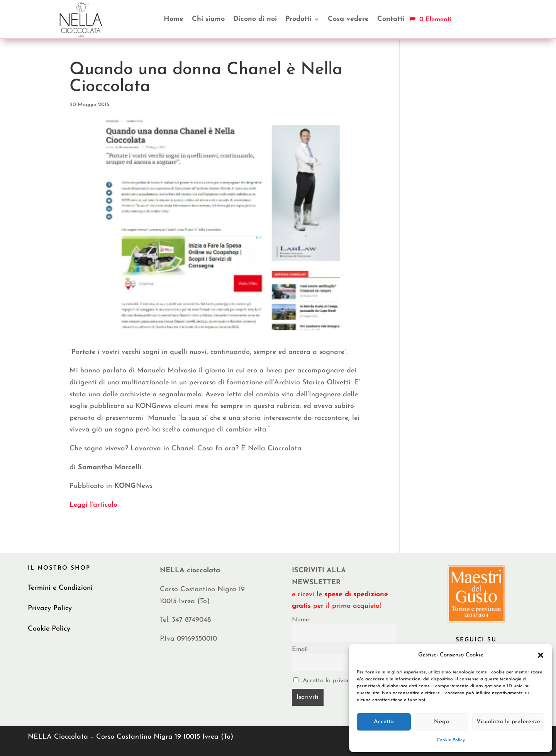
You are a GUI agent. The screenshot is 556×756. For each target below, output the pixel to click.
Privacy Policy (50, 608)
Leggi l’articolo (93, 505)
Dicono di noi (255, 19)
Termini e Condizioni (60, 588)
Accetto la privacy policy (332, 681)
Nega (442, 722)
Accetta (384, 722)
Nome (300, 620)
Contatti (391, 19)
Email (300, 649)
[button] (541, 655)
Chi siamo (208, 19)
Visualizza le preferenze (508, 722)
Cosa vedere (348, 19)
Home (174, 19)
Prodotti (298, 19)
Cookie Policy (451, 740)
